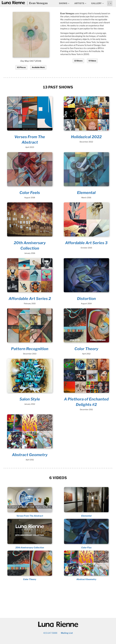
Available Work (38, 67)
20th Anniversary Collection (30, 547)
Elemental (86, 193)
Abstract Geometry (30, 455)
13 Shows (78, 61)
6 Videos (92, 61)
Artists (80, 3)
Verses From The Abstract (30, 516)
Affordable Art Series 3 (86, 243)
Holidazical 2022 (86, 137)
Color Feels (30, 193)
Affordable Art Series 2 (30, 299)
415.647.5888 (50, 633)
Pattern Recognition (30, 349)
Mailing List (67, 633)
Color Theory (86, 349)
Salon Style (30, 399)
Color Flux (86, 547)
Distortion (86, 299)
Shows (64, 3)
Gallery (97, 3)
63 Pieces (21, 67)
